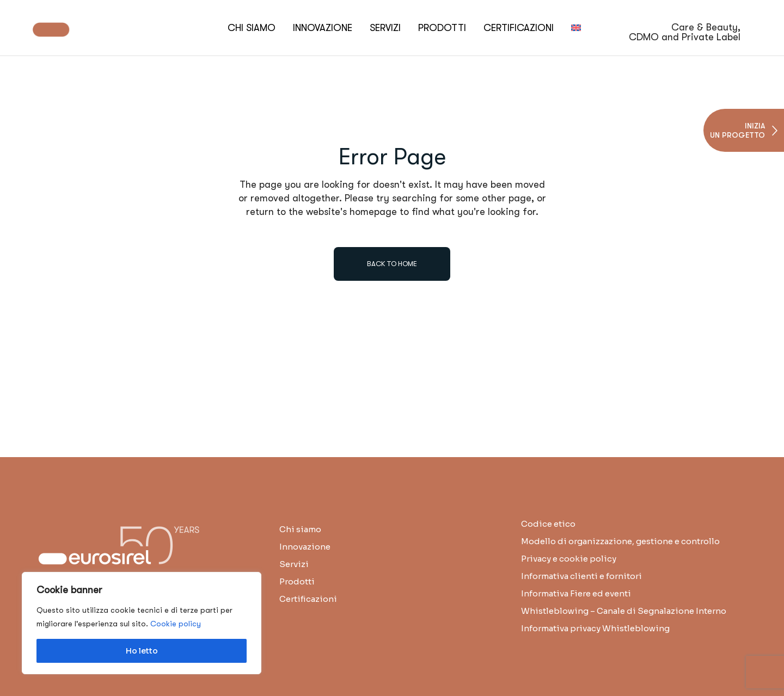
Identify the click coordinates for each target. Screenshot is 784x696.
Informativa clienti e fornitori (581, 576)
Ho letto (142, 651)
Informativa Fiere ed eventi (576, 593)
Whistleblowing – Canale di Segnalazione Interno (624, 611)
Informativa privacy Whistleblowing (595, 628)
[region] (142, 623)
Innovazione (305, 547)
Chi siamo (300, 529)
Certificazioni (308, 599)
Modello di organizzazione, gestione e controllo (620, 541)
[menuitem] (576, 28)
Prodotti (297, 581)
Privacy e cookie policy (569, 559)
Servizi (294, 564)
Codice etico (548, 524)
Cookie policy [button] (176, 624)
